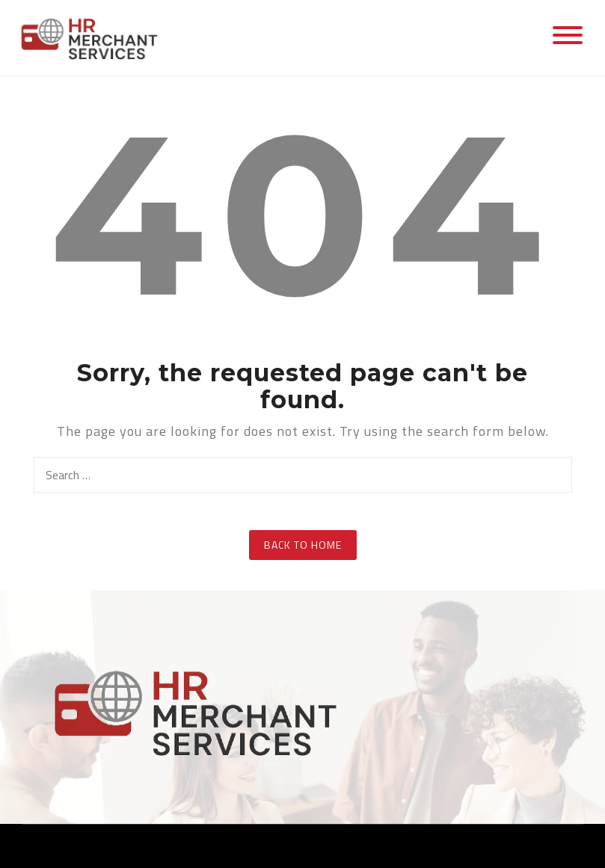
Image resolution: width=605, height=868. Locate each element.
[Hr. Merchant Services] (93, 37)
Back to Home (303, 545)
